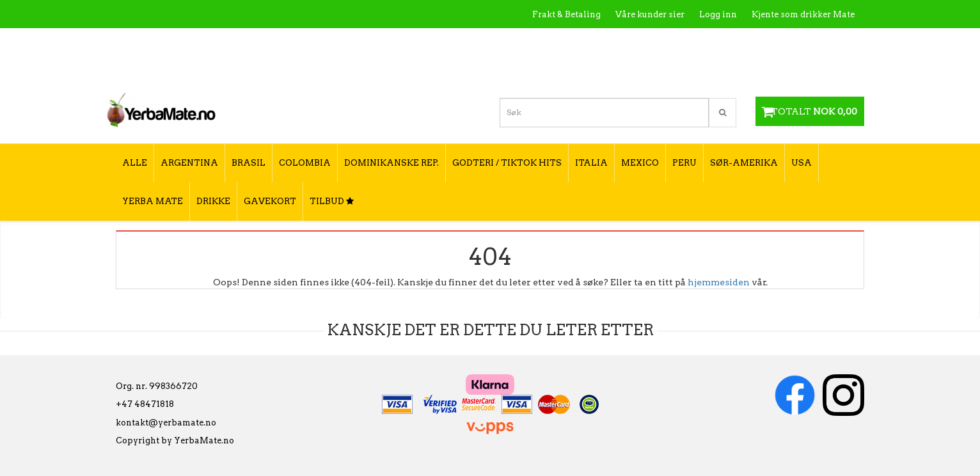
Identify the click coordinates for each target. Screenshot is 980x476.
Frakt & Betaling (566, 14)
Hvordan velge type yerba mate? (786, 69)
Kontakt (672, 42)
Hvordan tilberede (816, 42)
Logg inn (718, 14)
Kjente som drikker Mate (803, 14)
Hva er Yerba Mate (600, 42)
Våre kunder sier (650, 14)
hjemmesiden (719, 282)
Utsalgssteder (733, 42)
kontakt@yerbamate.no (166, 423)
